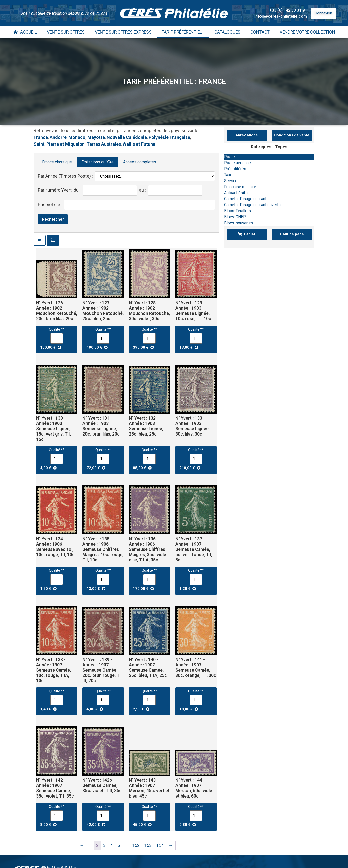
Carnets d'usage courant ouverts (252, 205)
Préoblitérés (235, 169)
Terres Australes (104, 144)
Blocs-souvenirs (239, 223)
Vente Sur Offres (66, 32)
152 (136, 845)
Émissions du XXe (98, 162)
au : (143, 190)
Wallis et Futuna (139, 144)
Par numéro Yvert (55, 190)
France (41, 137)
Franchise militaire (240, 187)
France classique (57, 162)
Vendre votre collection (307, 32)
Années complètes (140, 162)
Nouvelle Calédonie (127, 137)
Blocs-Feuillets (238, 211)
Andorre (58, 137)
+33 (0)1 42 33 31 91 (288, 10)
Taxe (228, 175)
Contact (260, 32)
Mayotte (96, 137)
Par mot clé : (50, 205)
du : (77, 190)
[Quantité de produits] (57, 338)
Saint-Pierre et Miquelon (59, 144)
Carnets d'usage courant (245, 199)
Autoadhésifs (236, 193)
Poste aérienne (238, 163)
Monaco (77, 137)
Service (231, 181)
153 (148, 845)
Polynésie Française (169, 137)
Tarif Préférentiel (183, 32)
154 (160, 845)
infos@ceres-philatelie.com (281, 16)
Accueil (25, 32)
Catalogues (227, 32)
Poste (230, 157)
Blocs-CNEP (235, 217)
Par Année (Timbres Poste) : (65, 176)
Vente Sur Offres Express (123, 32)
